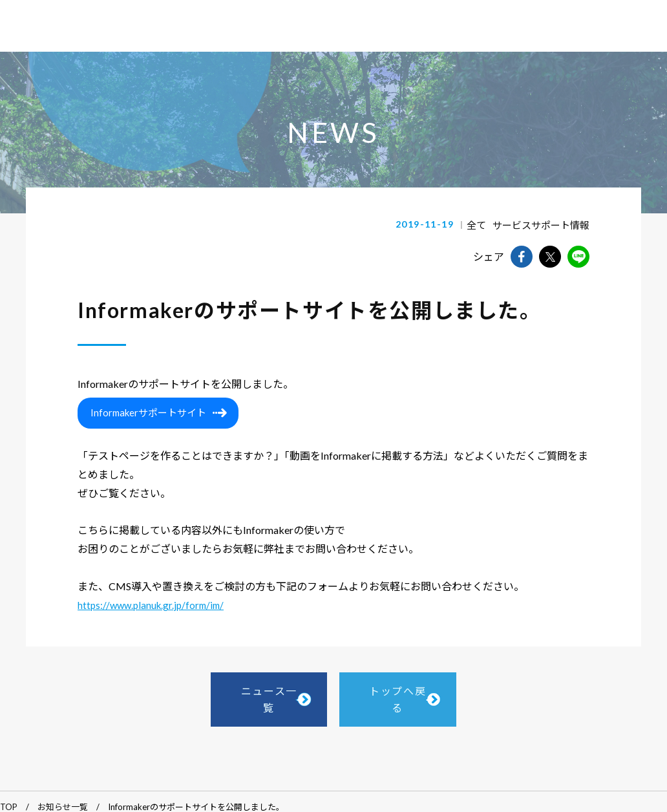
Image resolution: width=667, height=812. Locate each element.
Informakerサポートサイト (148, 415)
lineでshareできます (578, 257)
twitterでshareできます (550, 257)
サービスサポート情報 (544, 225)
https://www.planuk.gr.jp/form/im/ (151, 608)
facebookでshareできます (522, 257)
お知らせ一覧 (63, 798)
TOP (9, 798)
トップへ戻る (434, 696)
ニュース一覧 (234, 696)
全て (483, 225)
